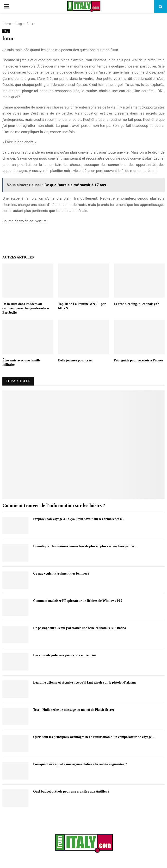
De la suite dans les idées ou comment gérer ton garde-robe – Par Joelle (26, 308)
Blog (6, 31)
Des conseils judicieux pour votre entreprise (64, 655)
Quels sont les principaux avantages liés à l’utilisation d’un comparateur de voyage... (94, 737)
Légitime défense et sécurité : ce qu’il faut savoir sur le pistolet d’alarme (85, 682)
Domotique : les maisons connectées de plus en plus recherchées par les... (85, 546)
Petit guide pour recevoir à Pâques (138, 360)
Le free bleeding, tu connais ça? (136, 304)
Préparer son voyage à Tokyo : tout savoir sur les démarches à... (79, 519)
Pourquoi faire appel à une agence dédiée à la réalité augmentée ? (80, 764)
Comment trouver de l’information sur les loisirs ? (54, 505)
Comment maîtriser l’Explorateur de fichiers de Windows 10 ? (78, 601)
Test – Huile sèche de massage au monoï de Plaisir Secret (74, 710)
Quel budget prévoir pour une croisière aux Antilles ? (71, 791)
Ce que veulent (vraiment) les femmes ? (61, 573)
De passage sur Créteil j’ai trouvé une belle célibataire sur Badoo (80, 628)
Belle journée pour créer (76, 360)
